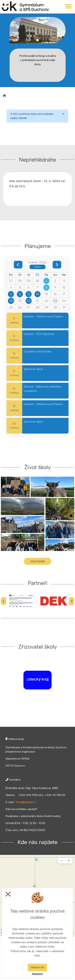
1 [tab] (37, 40)
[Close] (63, 114)
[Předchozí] (3, 601)
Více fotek (38, 561)
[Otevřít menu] (68, 6)
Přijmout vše (37, 967)
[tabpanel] (38, 30)
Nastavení (37, 974)
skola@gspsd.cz (26, 802)
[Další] (72, 601)
